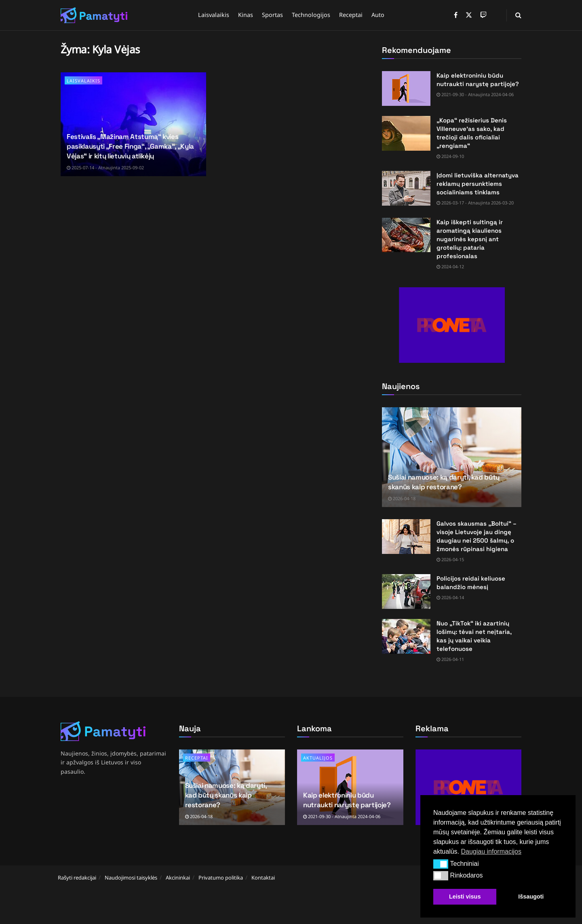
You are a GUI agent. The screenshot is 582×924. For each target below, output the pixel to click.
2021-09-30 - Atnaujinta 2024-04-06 (475, 94)
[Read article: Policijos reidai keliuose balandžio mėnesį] (406, 591)
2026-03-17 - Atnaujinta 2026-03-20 (475, 203)
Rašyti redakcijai (77, 878)
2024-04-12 (450, 266)
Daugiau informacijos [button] (491, 851)
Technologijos (311, 15)
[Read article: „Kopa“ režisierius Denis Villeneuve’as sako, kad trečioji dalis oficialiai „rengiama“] (406, 133)
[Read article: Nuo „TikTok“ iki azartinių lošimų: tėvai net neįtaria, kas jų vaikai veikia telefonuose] (406, 636)
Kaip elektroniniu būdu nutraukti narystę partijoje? (347, 800)
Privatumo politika (221, 878)
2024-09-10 (450, 156)
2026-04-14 (450, 597)
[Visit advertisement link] (452, 325)
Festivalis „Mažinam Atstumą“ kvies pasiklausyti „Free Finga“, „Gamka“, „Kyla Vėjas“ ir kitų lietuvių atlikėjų (130, 146)
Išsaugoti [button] (531, 897)
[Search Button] (518, 15)
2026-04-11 (450, 659)
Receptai (351, 15)
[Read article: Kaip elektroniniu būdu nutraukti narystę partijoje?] (406, 88)
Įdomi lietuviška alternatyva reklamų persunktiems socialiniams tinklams (478, 184)
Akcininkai (178, 878)
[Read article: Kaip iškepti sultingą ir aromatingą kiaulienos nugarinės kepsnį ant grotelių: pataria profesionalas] (406, 235)
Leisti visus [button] (465, 897)
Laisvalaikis (214, 15)
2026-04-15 (450, 559)
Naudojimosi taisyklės (131, 878)
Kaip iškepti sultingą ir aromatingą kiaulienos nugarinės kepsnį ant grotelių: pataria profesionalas (470, 239)
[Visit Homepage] (94, 15)
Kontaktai (263, 878)
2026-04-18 (402, 498)
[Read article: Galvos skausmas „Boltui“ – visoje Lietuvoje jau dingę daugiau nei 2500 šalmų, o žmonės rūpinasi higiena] (406, 537)
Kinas (246, 15)
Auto (378, 15)
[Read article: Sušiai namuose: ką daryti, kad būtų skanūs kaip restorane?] (452, 457)
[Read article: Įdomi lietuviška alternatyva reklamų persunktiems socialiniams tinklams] (406, 188)
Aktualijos (318, 758)
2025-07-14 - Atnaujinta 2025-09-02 (105, 167)
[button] (441, 864)
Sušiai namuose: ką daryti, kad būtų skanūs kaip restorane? (444, 482)
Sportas (272, 15)
